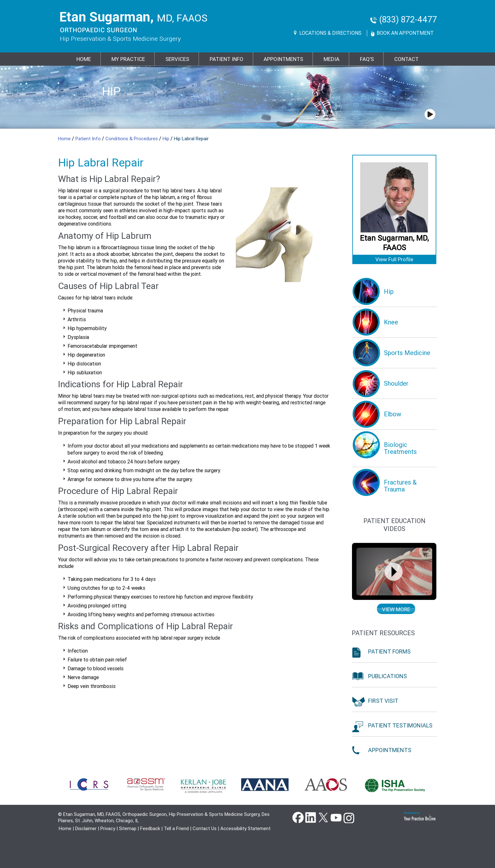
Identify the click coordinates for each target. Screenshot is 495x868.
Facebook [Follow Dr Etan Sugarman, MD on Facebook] (298, 817)
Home (84, 59)
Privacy (108, 829)
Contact (406, 59)
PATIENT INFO (227, 59)
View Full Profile (394, 259)
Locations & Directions (330, 33)
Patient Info (89, 139)
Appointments (283, 59)
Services (177, 59)
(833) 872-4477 (408, 20)
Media (331, 59)
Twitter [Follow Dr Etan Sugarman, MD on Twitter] (323, 817)
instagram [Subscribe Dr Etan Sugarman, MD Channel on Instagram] (349, 817)
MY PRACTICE (128, 59)
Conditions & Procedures (132, 139)
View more (396, 609)
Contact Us (205, 829)
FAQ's (367, 59)
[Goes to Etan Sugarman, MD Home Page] (134, 27)
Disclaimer (86, 829)
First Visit (383, 701)
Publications (388, 676)
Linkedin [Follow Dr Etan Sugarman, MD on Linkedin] (311, 817)
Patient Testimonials (400, 725)
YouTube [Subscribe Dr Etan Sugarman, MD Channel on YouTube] (336, 817)
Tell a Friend (176, 829)
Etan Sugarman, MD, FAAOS (394, 243)
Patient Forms (389, 651)
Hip (111, 91)
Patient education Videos (394, 525)
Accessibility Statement (245, 829)
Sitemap (128, 829)
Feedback (150, 829)
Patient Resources (383, 633)
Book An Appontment (405, 33)
